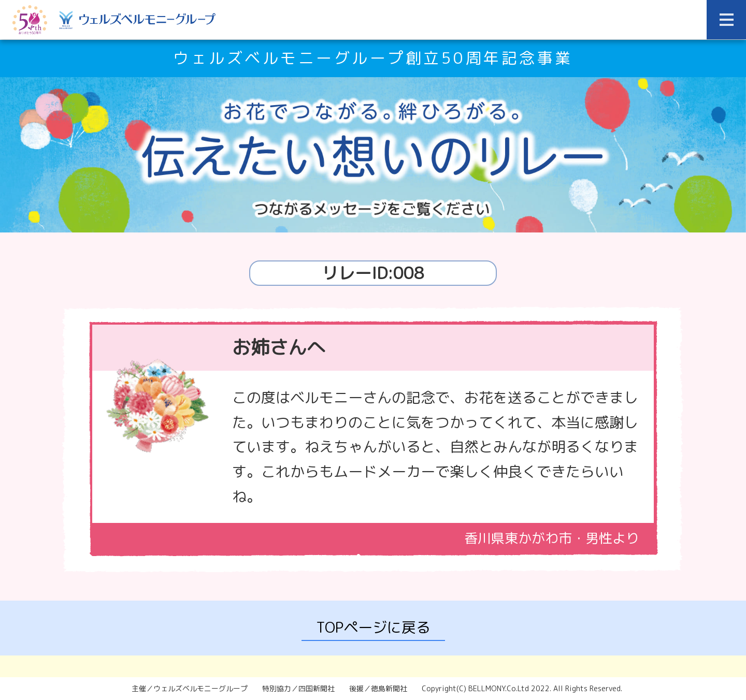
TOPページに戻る (373, 627)
